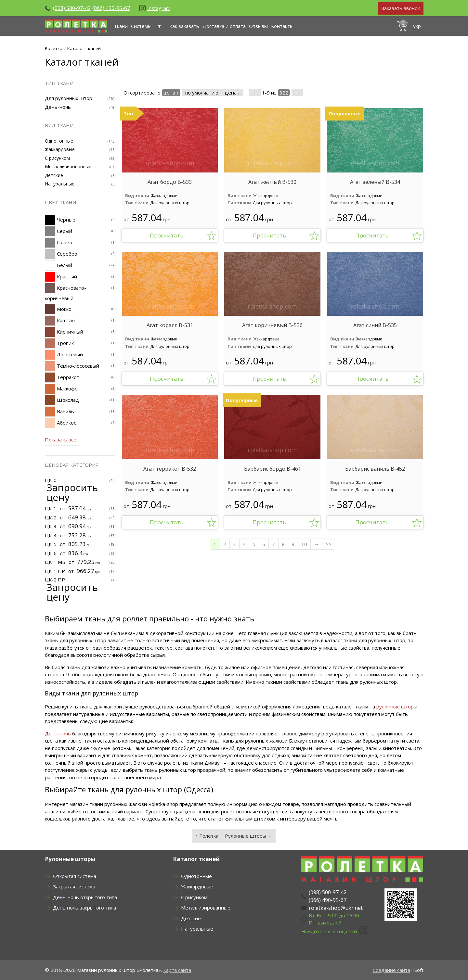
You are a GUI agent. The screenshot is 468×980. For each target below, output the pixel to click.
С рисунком (57, 158)
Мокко (64, 309)
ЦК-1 (51, 508)
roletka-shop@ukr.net (336, 908)
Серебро (67, 254)
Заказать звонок (401, 8)
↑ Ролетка (207, 836)
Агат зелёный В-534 (375, 182)
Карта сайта (177, 970)
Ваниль (65, 411)
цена (232, 93)
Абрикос (66, 423)
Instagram (159, 8)
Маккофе (67, 388)
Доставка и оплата (224, 26)
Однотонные (59, 141)
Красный (67, 276)
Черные (66, 220)
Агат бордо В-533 (170, 182)
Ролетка (54, 48)
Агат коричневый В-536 (272, 325)
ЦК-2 (51, 517)
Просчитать (167, 235)
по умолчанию (202, 93)
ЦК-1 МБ (55, 562)
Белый (65, 265)
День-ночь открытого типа (85, 897)
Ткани (121, 26)
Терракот (68, 377)
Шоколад (68, 400)
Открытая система (75, 876)
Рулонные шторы (70, 859)
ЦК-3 (51, 526)
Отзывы (258, 26)
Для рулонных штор (170, 203)
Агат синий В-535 (375, 325)
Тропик (65, 343)
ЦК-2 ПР (55, 579)
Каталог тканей (84, 48)
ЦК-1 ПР (55, 571)
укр (417, 26)
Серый (65, 231)
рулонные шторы (397, 706)
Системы (149, 26)
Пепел (64, 242)
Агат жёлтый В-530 (272, 182)
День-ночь (58, 107)
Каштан (66, 320)
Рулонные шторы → (249, 836)
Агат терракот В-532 (170, 469)
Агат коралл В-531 (170, 325)
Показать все (61, 439)
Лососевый (70, 354)
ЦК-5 (51, 544)
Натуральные (60, 184)
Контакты (282, 26)
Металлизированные (68, 166)
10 (304, 544)
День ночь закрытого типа (84, 908)
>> (329, 544)
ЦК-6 (51, 553)
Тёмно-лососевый (78, 366)
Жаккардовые (164, 196)
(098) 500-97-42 (72, 8)
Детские (54, 175)
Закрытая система (74, 886)
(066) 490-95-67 (111, 8)
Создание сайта (391, 970)
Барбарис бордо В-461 (273, 469)
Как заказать (184, 26)
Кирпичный (70, 332)
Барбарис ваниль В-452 (375, 469)
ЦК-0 (51, 480)
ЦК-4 (51, 535)
